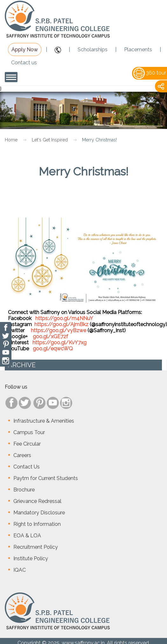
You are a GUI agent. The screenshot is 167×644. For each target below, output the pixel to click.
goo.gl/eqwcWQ (53, 349)
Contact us (24, 63)
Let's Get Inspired (50, 140)
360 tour (150, 73)
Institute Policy (31, 558)
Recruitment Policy (36, 547)
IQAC (20, 570)
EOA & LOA (27, 536)
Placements (138, 50)
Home (11, 140)
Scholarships (93, 50)
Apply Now (25, 50)
